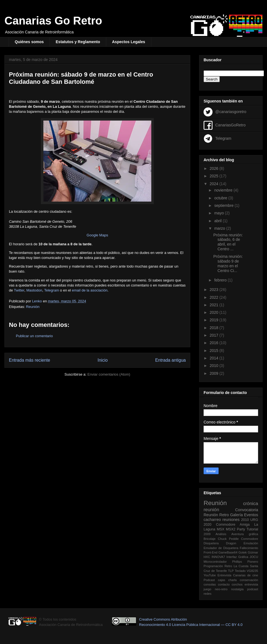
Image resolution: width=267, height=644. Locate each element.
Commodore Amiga (233, 525)
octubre (221, 198)
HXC (207, 557)
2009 (215, 373)
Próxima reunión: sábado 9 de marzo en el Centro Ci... (228, 263)
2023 (215, 290)
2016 (215, 343)
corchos (237, 584)
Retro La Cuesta (236, 566)
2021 (215, 305)
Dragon (231, 543)
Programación (213, 566)
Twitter (19, 290)
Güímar (253, 552)
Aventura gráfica (245, 534)
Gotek (243, 552)
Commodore (249, 539)
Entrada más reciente (29, 360)
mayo (219, 213)
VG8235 (252, 571)
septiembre (224, 205)
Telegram (52, 290)
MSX (220, 529)
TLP (231, 571)
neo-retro (221, 589)
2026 (215, 168)
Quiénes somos (29, 42)
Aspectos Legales (129, 42)
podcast (253, 589)
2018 (215, 328)
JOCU (254, 557)
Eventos (251, 515)
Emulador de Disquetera (221, 548)
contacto (224, 584)
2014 (215, 358)
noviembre (224, 190)
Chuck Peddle (228, 539)
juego (207, 589)
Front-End (211, 552)
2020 (215, 312)
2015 (215, 351)
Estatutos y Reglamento (78, 42)
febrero (221, 280)
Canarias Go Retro (53, 21)
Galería (236, 515)
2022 (215, 297)
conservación (249, 580)
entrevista (251, 584)
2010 (215, 366)
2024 (215, 184)
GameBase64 (228, 552)
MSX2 (231, 529)
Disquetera (211, 543)
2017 (215, 335)
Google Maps (97, 235)
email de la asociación (90, 290)
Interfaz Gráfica (237, 557)
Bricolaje (210, 539)
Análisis (221, 534)
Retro (224, 515)
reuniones (231, 520)
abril (218, 221)
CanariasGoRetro (230, 125)
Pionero (253, 562)
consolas (210, 584)
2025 (215, 176)
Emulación (251, 543)
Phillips (237, 562)
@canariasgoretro (231, 111)
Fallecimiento (249, 548)
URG (254, 520)
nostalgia (237, 589)
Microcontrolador (215, 562)
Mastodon (34, 290)
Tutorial (252, 529)
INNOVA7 (218, 557)
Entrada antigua (170, 360)
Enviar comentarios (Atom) (109, 374)
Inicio (103, 360)
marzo (220, 228)
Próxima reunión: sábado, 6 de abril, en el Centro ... (228, 242)
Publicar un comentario (34, 336)
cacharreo (212, 520)
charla (233, 580)
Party (241, 529)
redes (207, 594)
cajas (221, 580)
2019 (215, 320)
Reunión (33, 307)
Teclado (240, 571)
